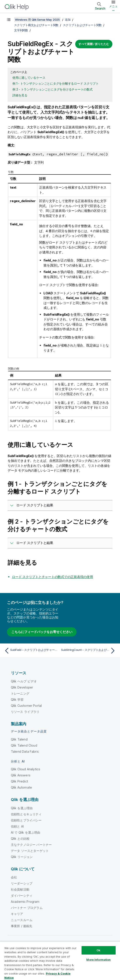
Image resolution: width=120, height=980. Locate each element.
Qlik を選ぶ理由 (22, 808)
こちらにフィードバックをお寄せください (42, 632)
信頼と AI (17, 826)
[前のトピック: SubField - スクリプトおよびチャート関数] (31, 651)
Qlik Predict (19, 781)
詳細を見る (20, 95)
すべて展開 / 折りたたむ (94, 44)
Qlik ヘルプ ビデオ (24, 681)
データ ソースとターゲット (30, 851)
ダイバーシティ (22, 895)
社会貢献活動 (20, 889)
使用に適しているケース (29, 78)
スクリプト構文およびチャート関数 (36, 25)
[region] (60, 961)
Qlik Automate (21, 787)
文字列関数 (21, 30)
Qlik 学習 (17, 699)
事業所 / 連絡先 (22, 926)
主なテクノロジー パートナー (31, 845)
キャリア (17, 914)
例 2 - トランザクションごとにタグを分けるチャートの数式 (52, 89)
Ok (98, 950)
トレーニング (20, 693)
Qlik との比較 (20, 838)
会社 (14, 877)
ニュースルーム (22, 920)
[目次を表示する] (9, 20)
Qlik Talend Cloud (24, 745)
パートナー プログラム (27, 908)
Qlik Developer (22, 687)
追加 (68, 20)
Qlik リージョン (22, 857)
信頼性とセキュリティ (26, 814)
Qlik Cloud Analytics (26, 769)
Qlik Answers (21, 775)
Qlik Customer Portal (26, 706)
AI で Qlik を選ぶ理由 (26, 832)
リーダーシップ (22, 883)
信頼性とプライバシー (26, 820)
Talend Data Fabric (25, 751)
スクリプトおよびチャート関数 (82, 25)
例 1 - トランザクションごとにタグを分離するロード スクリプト (56, 83)
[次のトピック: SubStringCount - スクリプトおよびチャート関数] (89, 651)
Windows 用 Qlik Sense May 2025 (37, 20)
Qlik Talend (19, 739)
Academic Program (25, 902)
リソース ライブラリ (25, 712)
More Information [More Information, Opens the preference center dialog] (98, 960)
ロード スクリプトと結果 (35, 505)
